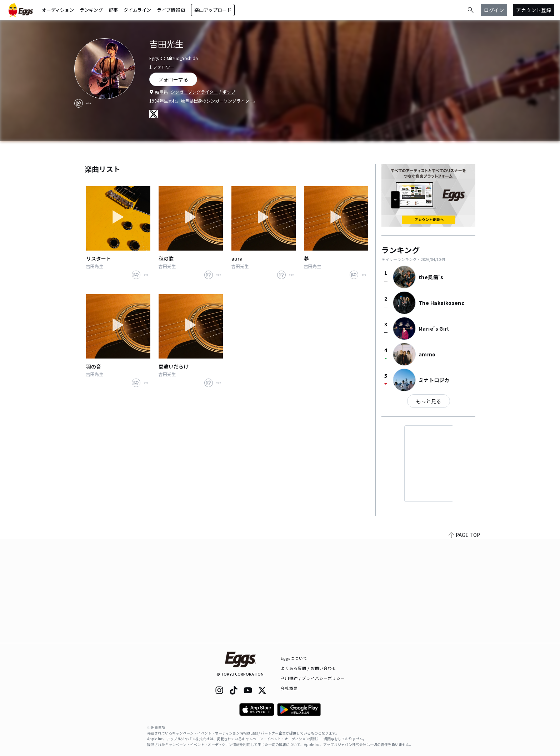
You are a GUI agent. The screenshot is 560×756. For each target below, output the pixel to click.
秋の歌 (166, 258)
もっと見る (429, 401)
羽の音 (94, 366)
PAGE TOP (464, 638)
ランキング (91, 10)
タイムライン (137, 10)
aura (237, 258)
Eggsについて (294, 658)
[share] (79, 103)
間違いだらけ (174, 366)
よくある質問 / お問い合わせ (309, 668)
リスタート (99, 258)
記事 (113, 10)
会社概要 (289, 688)
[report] (89, 103)
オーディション (58, 10)
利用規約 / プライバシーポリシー (313, 678)
